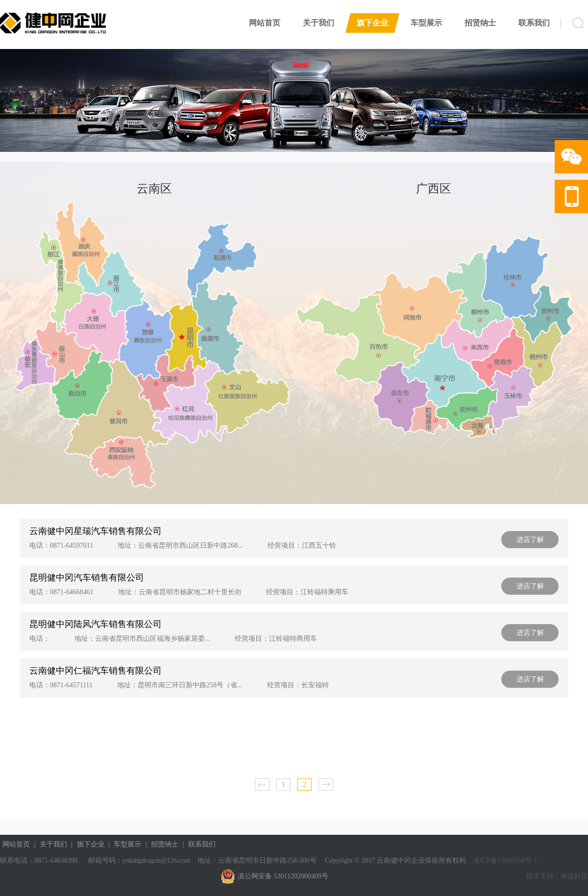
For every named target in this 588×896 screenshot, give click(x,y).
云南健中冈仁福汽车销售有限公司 (96, 671)
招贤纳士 (480, 23)
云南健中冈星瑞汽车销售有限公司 (96, 531)
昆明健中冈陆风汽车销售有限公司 (96, 624)
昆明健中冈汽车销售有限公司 (87, 578)
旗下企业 (372, 23)
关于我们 (318, 23)
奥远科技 (574, 876)
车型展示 (426, 23)
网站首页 (265, 23)
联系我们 (534, 23)
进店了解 (530, 540)
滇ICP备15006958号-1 (504, 860)
